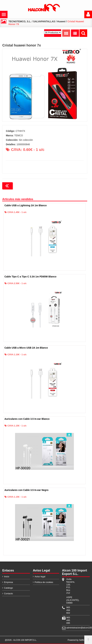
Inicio (6, 577)
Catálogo (8, 588)
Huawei (61, 21)
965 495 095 (68, 620)
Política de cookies (44, 582)
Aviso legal (40, 577)
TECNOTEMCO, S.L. (20, 21)
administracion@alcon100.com (70, 628)
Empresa (8, 582)
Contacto (8, 594)
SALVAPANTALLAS (44, 21)
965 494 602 (68, 610)
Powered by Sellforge (77, 640)
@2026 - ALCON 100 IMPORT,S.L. (21, 640)
